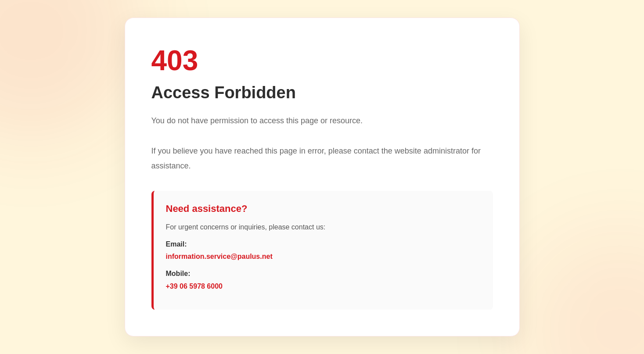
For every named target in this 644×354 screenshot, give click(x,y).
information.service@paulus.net (219, 256)
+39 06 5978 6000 (194, 286)
